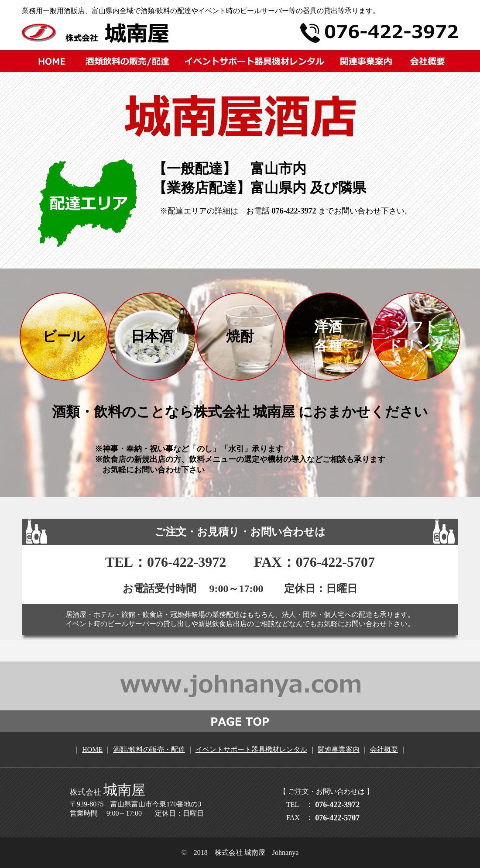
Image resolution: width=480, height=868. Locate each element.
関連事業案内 (339, 749)
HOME (92, 749)
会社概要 (384, 749)
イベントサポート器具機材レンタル (251, 749)
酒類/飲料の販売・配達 (149, 749)
